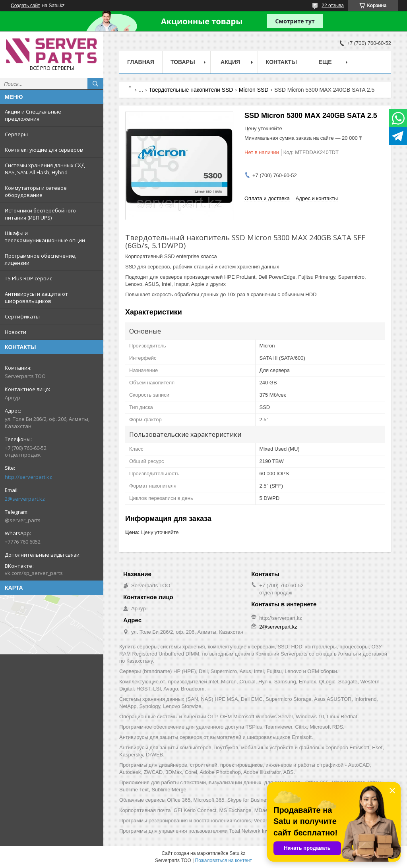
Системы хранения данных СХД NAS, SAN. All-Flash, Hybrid (45, 169)
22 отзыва (333, 6)
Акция (230, 62)
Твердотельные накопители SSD (191, 90)
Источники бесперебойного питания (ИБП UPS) (40, 214)
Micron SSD (254, 90)
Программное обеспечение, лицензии (41, 259)
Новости (16, 332)
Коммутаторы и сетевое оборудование (36, 191)
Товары (183, 62)
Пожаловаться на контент (224, 860)
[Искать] (95, 84)
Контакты (281, 62)
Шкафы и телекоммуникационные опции (45, 237)
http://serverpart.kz (28, 477)
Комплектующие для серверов (44, 150)
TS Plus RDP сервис (28, 278)
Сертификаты (22, 316)
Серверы (16, 134)
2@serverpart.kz (25, 499)
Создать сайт (25, 6)
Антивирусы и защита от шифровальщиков (36, 297)
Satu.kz (237, 853)
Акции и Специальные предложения (33, 115)
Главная (141, 62)
